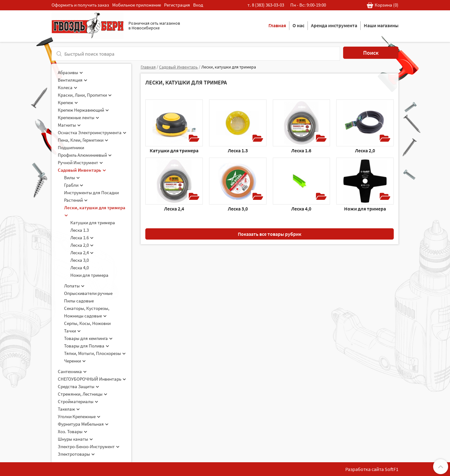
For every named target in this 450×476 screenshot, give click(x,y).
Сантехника (72, 371)
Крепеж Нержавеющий (83, 110)
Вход (198, 5)
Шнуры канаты (75, 439)
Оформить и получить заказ (80, 5)
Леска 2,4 (82, 253)
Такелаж (69, 409)
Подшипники (71, 147)
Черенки (75, 361)
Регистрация (177, 5)
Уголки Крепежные (79, 416)
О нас (298, 25)
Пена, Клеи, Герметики (83, 140)
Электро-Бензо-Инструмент (89, 446)
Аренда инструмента (334, 25)
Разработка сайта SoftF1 (372, 469)
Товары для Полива (87, 346)
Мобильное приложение (137, 5)
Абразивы (70, 72)
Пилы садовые (79, 301)
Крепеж (68, 102)
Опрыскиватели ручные (88, 293)
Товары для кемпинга (88, 338)
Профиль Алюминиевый (85, 155)
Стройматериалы (78, 401)
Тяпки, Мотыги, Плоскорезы (95, 353)
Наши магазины (381, 25)
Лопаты (74, 286)
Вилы (72, 177)
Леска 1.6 (82, 238)
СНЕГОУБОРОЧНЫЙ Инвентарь (92, 379)
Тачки (72, 331)
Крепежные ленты (78, 117)
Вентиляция (72, 80)
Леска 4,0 (80, 268)
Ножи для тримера (89, 275)
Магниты (69, 125)
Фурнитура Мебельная (83, 424)
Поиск (371, 53)
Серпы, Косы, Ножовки (87, 323)
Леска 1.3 (80, 230)
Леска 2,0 (82, 245)
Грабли (74, 185)
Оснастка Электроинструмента (92, 132)
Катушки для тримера (93, 223)
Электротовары (76, 454)
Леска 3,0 (80, 260)
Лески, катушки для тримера (229, 67)
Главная (277, 25)
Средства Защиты (78, 386)
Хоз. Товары (72, 431)
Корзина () (383, 5)
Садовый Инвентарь (82, 170)
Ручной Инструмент (80, 162)
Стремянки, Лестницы (82, 394)
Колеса (67, 87)
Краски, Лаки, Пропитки (85, 95)
